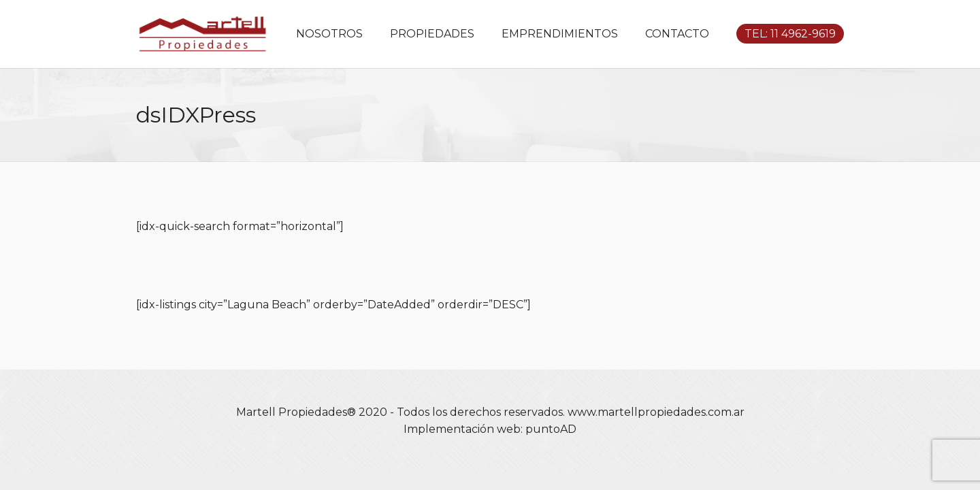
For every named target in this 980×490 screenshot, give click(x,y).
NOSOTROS (329, 34)
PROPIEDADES (432, 34)
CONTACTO (677, 34)
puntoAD (551, 429)
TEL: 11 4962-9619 (790, 34)
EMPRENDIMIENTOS (560, 34)
